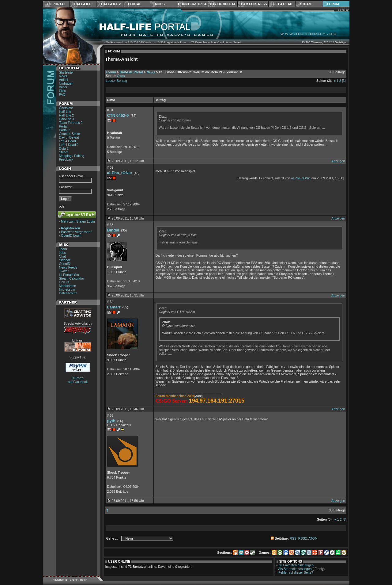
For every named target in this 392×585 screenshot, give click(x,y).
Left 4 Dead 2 (69, 145)
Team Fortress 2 (71, 123)
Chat (63, 256)
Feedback (66, 159)
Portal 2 (65, 130)
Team (63, 249)
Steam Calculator (72, 278)
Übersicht (66, 108)
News (63, 76)
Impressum (67, 289)
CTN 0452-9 (118, 115)
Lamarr (114, 307)
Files (63, 91)
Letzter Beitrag (117, 81)
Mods (160, 4)
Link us (64, 282)
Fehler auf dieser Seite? (296, 572)
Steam (306, 4)
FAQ (62, 94)
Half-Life (83, 4)
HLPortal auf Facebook (78, 380)
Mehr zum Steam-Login (78, 221)
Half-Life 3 (67, 119)
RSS (293, 538)
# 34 (110, 302)
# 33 (110, 225)
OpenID (65, 264)
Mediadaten (68, 286)
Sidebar (65, 260)
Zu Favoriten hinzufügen (296, 565)
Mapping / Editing (72, 156)
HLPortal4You (69, 275)
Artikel (64, 80)
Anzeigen (338, 161)
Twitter (64, 271)
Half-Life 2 (111, 4)
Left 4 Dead (282, 4)
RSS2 (303, 538)
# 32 (110, 167)
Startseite (66, 72)
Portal (135, 4)
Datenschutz (68, 293)
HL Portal (57, 4)
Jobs (63, 253)
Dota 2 (64, 148)
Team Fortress (253, 4)
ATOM (313, 538)
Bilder (63, 87)
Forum (333, 4)
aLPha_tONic (120, 173)
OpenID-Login (71, 235)
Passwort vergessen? (77, 232)
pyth (111, 421)
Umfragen (66, 83)
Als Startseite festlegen (295, 569)
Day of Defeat (223, 4)
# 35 (110, 415)
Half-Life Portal (131, 72)
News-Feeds (68, 267)
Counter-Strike (192, 4)
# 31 (110, 110)
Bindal (113, 230)
